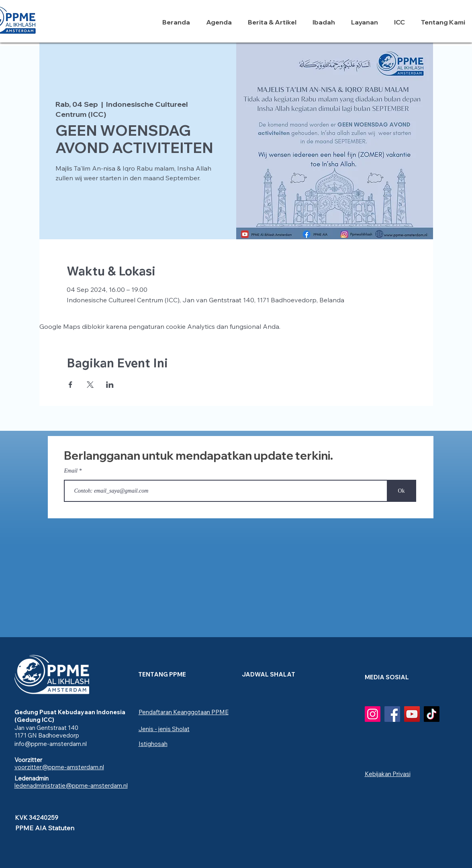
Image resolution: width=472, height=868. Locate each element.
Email (71, 471)
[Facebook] (392, 714)
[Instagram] (373, 714)
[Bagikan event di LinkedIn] (110, 385)
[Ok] (402, 491)
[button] (326, 22)
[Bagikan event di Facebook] (70, 385)
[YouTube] (412, 714)
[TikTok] (432, 714)
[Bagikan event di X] (90, 385)
